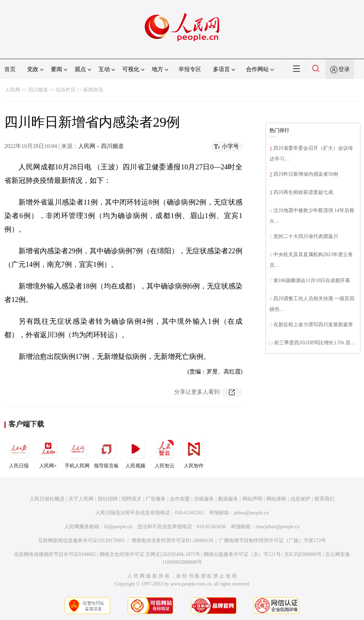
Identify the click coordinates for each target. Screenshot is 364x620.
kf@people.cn (118, 527)
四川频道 (38, 90)
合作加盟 (180, 499)
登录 (344, 69)
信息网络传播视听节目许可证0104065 (55, 554)
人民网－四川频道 (101, 146)
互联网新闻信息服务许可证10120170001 (82, 540)
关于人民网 (81, 499)
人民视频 (135, 452)
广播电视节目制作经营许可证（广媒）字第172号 (272, 540)
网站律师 (276, 499)
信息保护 (300, 499)
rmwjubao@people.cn (278, 527)
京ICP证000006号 (303, 554)
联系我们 (325, 499)
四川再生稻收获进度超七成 (303, 192)
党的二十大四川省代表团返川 (306, 236)
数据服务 (228, 499)
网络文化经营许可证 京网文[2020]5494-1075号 (150, 554)
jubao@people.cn (251, 513)
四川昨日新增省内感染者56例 (306, 174)
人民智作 (194, 452)
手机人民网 (77, 452)
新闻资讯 (93, 90)
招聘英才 (132, 499)
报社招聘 (108, 499)
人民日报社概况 (47, 499)
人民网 (13, 90)
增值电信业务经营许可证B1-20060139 (172, 540)
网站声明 (252, 499)
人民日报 (19, 452)
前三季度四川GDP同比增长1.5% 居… (315, 343)
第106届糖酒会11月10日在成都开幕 (312, 280)
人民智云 (165, 452)
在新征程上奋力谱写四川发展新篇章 (313, 325)
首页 (10, 69)
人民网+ (48, 452)
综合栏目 (66, 90)
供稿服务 (204, 499)
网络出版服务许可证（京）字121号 (242, 554)
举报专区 (190, 69)
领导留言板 (106, 452)
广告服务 (156, 499)
